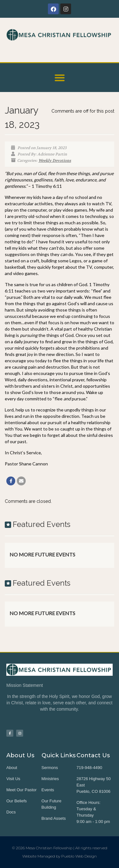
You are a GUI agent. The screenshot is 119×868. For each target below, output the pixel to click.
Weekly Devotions (55, 161)
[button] (60, 78)
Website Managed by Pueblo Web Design (60, 856)
